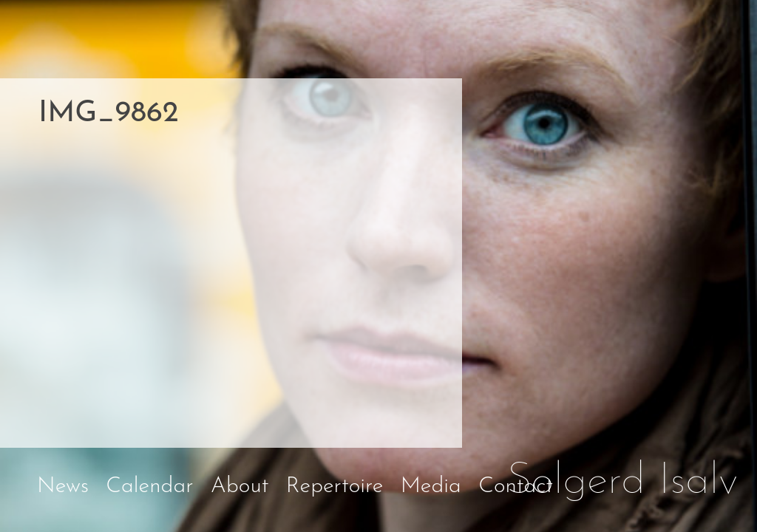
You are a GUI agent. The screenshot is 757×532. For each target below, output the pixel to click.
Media (431, 487)
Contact (516, 487)
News (63, 487)
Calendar (149, 487)
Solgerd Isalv (622, 482)
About (240, 487)
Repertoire (335, 487)
